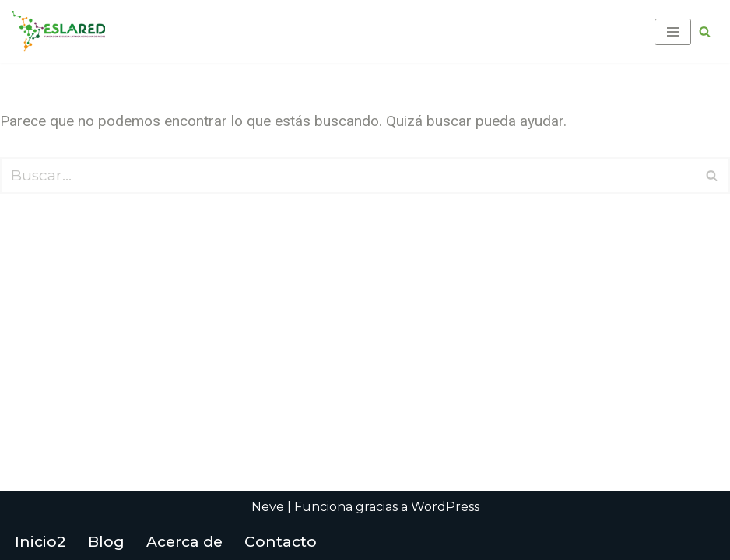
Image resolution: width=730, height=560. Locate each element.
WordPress (445, 507)
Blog (106, 542)
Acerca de (184, 542)
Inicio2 (40, 542)
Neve (268, 507)
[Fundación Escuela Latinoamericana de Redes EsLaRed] (58, 31)
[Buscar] (705, 31)
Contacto (281, 542)
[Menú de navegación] (673, 32)
